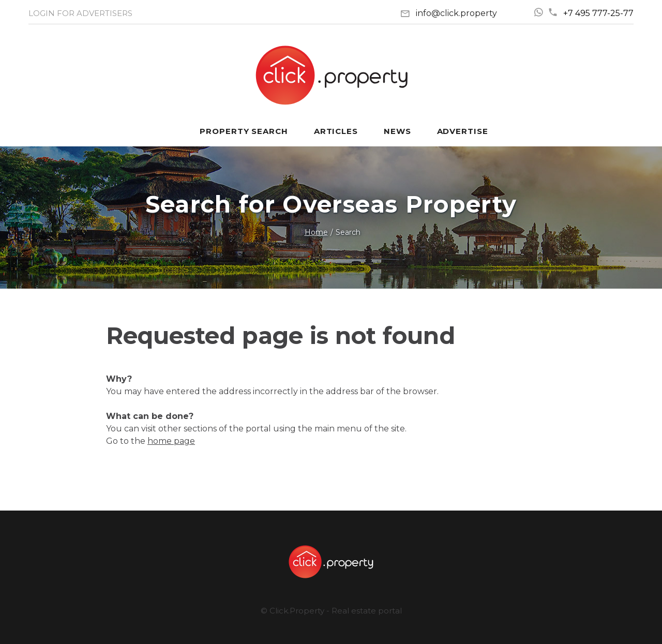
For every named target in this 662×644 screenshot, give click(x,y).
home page (171, 441)
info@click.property (456, 13)
